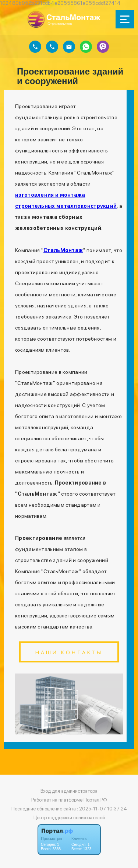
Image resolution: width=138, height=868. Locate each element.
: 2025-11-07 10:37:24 (102, 809)
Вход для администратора (69, 791)
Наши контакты (69, 652)
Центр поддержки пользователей (69, 818)
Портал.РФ (95, 800)
